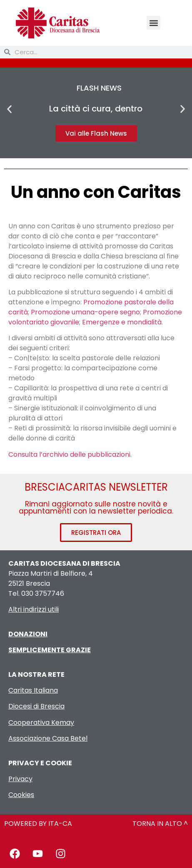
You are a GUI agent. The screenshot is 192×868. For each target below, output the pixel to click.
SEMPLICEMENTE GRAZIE (50, 650)
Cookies (21, 795)
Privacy (20, 779)
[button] (153, 23)
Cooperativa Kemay (41, 722)
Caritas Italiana (33, 690)
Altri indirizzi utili (34, 609)
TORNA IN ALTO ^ (160, 824)
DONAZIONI (28, 634)
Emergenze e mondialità (122, 322)
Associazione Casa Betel (48, 738)
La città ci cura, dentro (96, 109)
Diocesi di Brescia (36, 706)
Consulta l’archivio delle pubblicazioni (69, 454)
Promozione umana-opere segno (85, 312)
